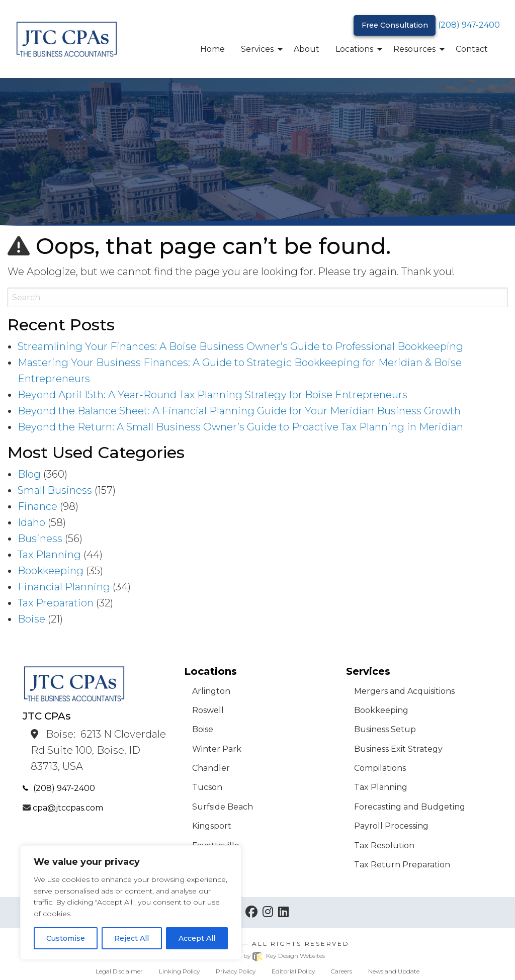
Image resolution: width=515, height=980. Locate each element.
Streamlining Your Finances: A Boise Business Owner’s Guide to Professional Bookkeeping (240, 346)
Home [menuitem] (212, 49)
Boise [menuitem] (203, 729)
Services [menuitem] (257, 49)
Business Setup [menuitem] (385, 729)
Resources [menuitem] (414, 49)
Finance (37, 506)
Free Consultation (395, 25)
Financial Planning (64, 587)
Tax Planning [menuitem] (381, 787)
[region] (131, 903)
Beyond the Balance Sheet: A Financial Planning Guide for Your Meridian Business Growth (239, 411)
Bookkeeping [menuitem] (381, 710)
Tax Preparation (56, 603)
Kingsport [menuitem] (212, 826)
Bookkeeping (51, 571)
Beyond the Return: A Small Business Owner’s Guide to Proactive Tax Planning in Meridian (240, 427)
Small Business (55, 490)
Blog (29, 474)
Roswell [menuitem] (208, 710)
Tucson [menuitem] (207, 787)
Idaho (31, 522)
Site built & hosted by (257, 956)
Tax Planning (49, 555)
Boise (31, 619)
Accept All (197, 938)
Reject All (132, 938)
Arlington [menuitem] (211, 691)
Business (40, 539)
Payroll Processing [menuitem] (391, 826)
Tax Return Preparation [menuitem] (402, 865)
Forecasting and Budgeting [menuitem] (410, 807)
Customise (66, 938)
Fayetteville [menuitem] (216, 845)
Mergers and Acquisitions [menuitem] (404, 691)
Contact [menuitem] (472, 49)
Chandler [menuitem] (211, 768)
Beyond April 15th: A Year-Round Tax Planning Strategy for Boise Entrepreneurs (212, 395)
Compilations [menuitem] (380, 768)
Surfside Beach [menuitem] (223, 807)
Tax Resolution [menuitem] (384, 845)
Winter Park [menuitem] (217, 749)
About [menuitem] (307, 49)
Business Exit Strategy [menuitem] (398, 749)
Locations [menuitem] (354, 49)
